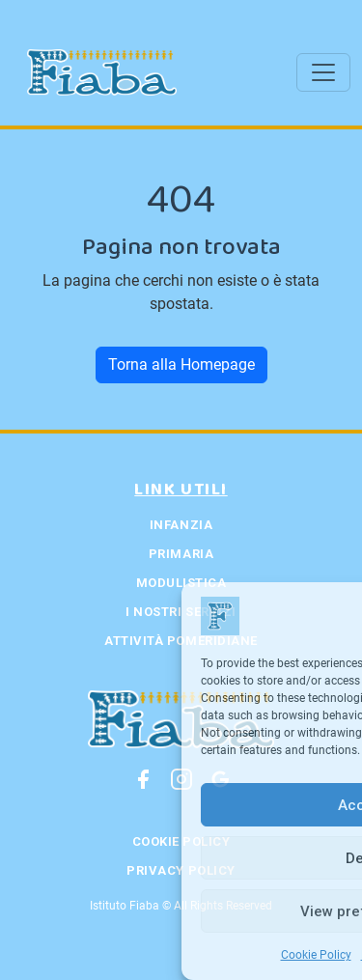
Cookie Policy (316, 955)
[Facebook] (143, 779)
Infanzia (181, 525)
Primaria (181, 554)
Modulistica (181, 583)
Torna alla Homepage (181, 364)
